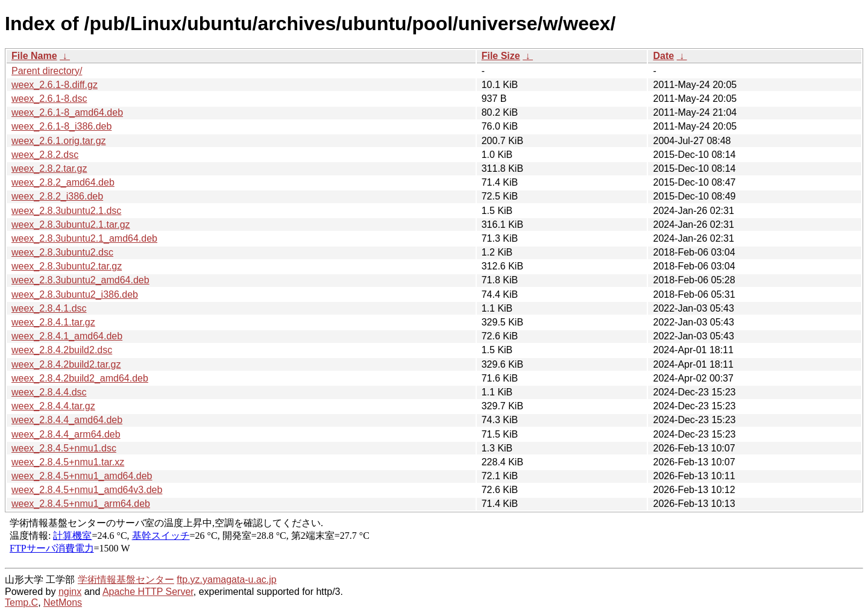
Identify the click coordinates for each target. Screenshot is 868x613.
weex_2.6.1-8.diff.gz (55, 85)
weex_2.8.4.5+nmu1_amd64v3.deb (87, 490)
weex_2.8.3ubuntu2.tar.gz (67, 266)
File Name (34, 56)
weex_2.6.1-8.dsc (49, 99)
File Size (501, 56)
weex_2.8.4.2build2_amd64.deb (80, 378)
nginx (70, 592)
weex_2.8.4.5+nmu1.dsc (64, 448)
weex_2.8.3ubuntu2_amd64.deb (80, 280)
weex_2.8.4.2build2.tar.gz (66, 364)
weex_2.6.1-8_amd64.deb (67, 112)
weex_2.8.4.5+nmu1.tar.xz (68, 462)
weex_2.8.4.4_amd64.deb (67, 420)
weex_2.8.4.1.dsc (49, 308)
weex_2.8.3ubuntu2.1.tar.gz (71, 225)
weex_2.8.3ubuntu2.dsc (62, 252)
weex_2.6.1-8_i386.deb (61, 126)
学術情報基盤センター (126, 580)
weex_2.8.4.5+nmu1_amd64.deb (82, 476)
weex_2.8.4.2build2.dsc (62, 350)
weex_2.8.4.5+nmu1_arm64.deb (81, 504)
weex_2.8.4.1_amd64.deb (67, 336)
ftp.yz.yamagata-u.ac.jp (226, 580)
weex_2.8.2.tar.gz (49, 168)
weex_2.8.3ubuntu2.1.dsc (66, 211)
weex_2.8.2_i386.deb (57, 196)
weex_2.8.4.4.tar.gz (53, 406)
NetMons (63, 602)
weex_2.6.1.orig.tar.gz (59, 141)
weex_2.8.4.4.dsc (49, 392)
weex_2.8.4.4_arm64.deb (66, 434)
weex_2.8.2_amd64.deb (63, 182)
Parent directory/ (47, 71)
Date (663, 56)
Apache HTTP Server (148, 592)
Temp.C (21, 602)
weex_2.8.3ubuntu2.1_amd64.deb (84, 238)
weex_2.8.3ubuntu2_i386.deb (75, 294)
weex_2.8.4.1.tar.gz (53, 322)
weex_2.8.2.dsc (45, 155)
